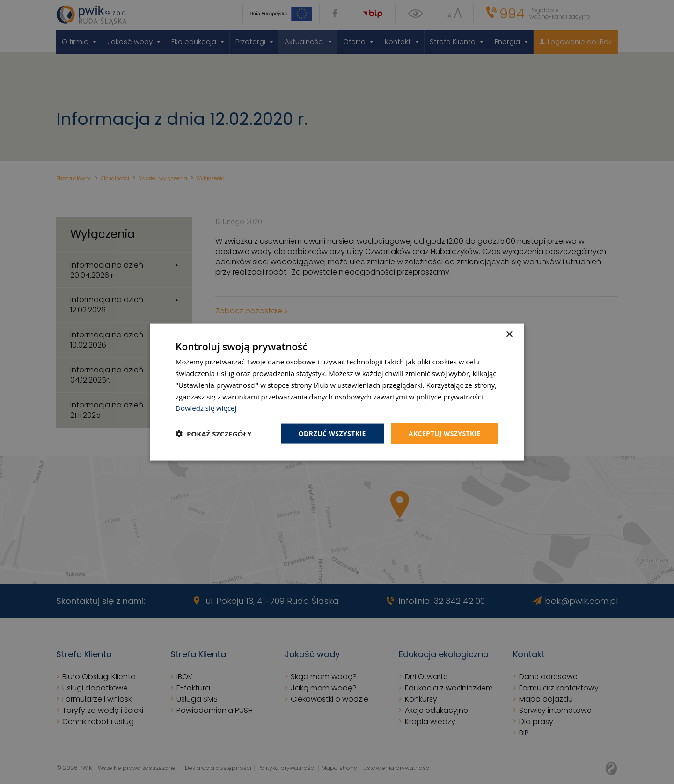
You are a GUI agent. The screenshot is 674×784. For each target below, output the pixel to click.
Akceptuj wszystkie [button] (445, 433)
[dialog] (337, 392)
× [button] (509, 335)
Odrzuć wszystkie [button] (332, 433)
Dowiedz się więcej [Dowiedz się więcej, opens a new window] (206, 408)
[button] (213, 434)
